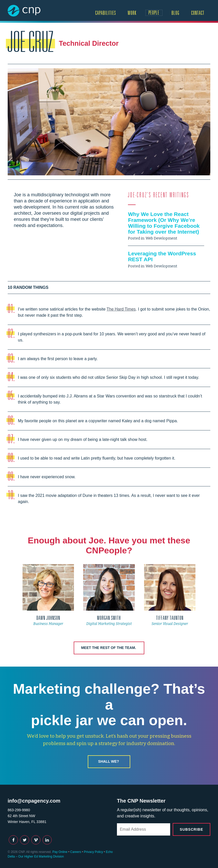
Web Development (161, 238)
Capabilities (106, 13)
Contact (198, 13)
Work (132, 13)
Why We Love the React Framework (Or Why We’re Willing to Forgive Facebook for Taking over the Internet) (164, 223)
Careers (76, 852)
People (154, 13)
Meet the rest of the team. (109, 648)
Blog (175, 13)
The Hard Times (121, 309)
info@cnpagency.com (34, 801)
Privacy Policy (94, 852)
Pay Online (60, 852)
